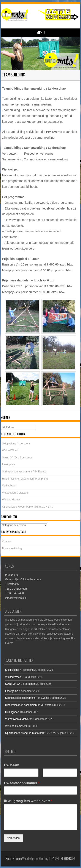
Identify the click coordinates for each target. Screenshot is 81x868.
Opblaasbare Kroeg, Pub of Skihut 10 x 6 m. (28, 507)
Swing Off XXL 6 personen (17, 458)
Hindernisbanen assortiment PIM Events (25, 479)
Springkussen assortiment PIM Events (24, 472)
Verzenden (13, 838)
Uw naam (12, 765)
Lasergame (9, 464)
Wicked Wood (10, 450)
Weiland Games (11, 500)
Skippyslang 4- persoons (16, 444)
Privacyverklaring (12, 548)
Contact (7, 542)
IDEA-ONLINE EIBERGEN (62, 859)
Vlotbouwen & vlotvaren (16, 493)
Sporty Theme (14, 859)
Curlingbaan (9, 486)
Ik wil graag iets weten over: (28, 801)
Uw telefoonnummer (22, 783)
